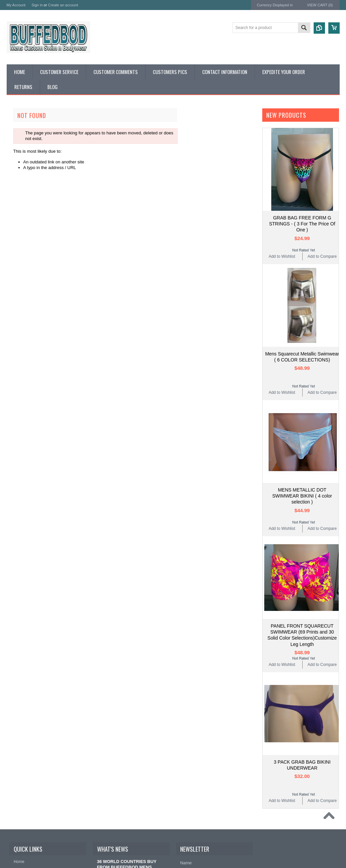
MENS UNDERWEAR (28, 209)
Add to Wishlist (282, 256)
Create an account (63, 5)
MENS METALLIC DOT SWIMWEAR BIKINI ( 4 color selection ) (302, 496)
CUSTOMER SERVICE (29, 226)
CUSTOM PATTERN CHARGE (36, 142)
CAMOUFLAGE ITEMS (29, 198)
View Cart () (320, 5)
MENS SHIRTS (22, 215)
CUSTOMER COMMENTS (32, 232)
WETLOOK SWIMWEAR (31, 181)
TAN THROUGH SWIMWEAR (35, 187)
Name (186, 863)
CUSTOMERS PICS (26, 243)
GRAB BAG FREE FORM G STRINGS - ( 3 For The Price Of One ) (302, 224)
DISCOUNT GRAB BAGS (31, 164)
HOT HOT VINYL (23, 221)
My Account (16, 5)
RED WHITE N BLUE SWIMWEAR (40, 176)
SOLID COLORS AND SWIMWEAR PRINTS (41, 156)
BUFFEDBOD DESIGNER (32, 125)
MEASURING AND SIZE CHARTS (40, 148)
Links (12, 249)
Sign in (37, 5)
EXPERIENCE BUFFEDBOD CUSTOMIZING (35, 133)
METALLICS (19, 193)
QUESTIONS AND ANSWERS (36, 238)
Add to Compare (322, 256)
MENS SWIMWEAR (26, 170)
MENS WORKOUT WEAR (32, 204)
